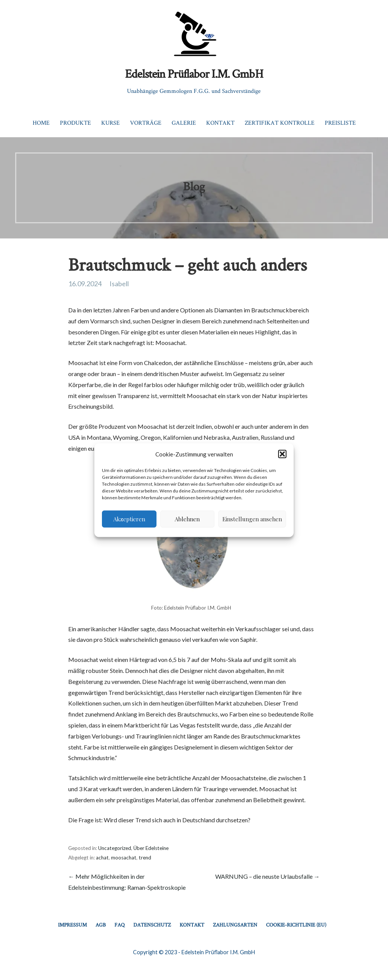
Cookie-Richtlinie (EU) (296, 925)
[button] (282, 454)
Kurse (110, 123)
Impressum (72, 925)
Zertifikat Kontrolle (280, 123)
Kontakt (220, 123)
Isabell (119, 284)
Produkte (75, 123)
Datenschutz (152, 925)
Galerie (184, 123)
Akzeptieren (129, 519)
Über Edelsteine (151, 848)
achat (102, 858)
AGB (101, 925)
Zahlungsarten (235, 925)
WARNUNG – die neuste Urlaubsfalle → (268, 876)
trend (145, 858)
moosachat (124, 858)
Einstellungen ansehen (252, 519)
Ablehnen (187, 519)
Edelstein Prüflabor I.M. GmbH (194, 73)
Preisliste (340, 123)
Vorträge (146, 123)
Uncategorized (115, 848)
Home (41, 123)
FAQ (120, 925)
